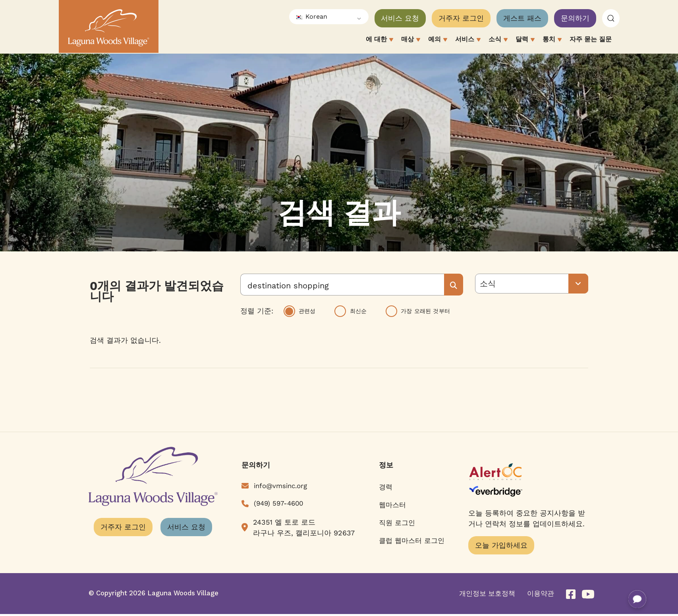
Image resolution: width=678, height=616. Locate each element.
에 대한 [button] (380, 40)
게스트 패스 (522, 18)
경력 (386, 487)
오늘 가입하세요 (501, 545)
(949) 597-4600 (278, 503)
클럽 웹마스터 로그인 (412, 541)
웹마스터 (392, 505)
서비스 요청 (400, 18)
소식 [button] (498, 40)
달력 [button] (525, 40)
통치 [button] (552, 40)
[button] (611, 18)
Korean (311, 16)
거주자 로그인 (461, 18)
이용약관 (541, 593)
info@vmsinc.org (280, 486)
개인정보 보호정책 (487, 593)
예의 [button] (438, 40)
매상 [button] (411, 40)
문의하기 (575, 18)
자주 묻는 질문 (591, 39)
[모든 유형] (532, 284)
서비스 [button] (468, 40)
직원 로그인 (397, 523)
